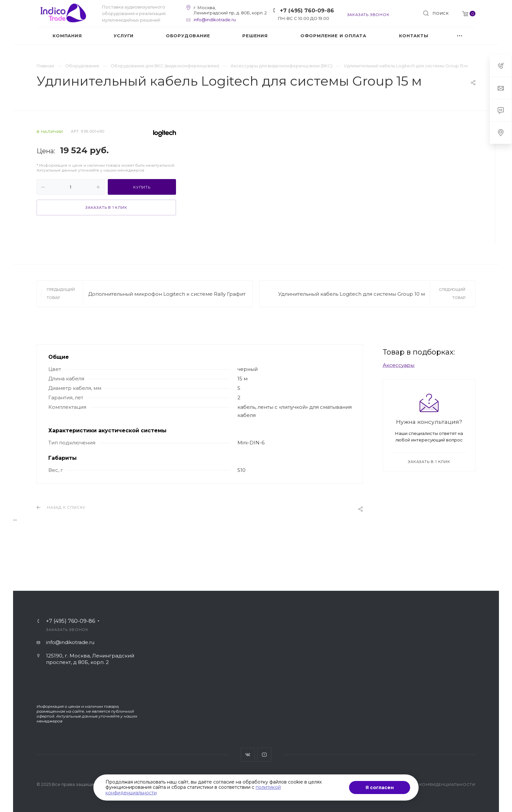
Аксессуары (399, 365)
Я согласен (380, 787)
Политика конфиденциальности (434, 785)
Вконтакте (248, 755)
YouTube (264, 755)
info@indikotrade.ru (215, 20)
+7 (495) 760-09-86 (307, 11)
